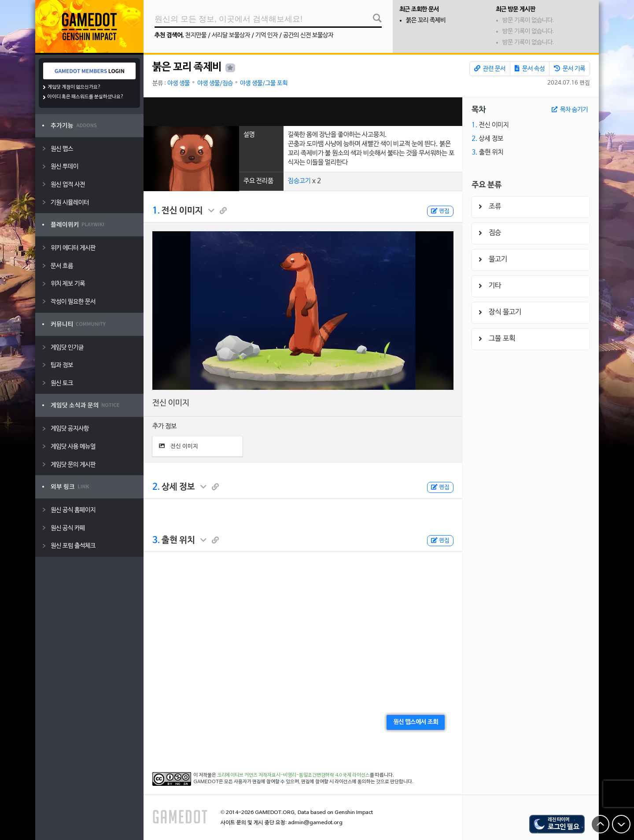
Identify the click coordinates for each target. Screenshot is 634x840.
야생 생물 (179, 83)
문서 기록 (569, 69)
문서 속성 (530, 69)
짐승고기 (299, 181)
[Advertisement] (303, 112)
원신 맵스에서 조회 (416, 722)
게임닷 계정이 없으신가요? (74, 87)
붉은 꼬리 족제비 (426, 20)
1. (156, 211)
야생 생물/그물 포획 (264, 83)
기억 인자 (267, 35)
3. (156, 540)
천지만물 (196, 35)
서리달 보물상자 (231, 35)
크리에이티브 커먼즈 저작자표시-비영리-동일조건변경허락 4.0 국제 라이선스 (293, 775)
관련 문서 (490, 69)
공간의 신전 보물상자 (308, 35)
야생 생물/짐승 (215, 83)
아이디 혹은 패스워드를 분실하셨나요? (86, 97)
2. (156, 487)
